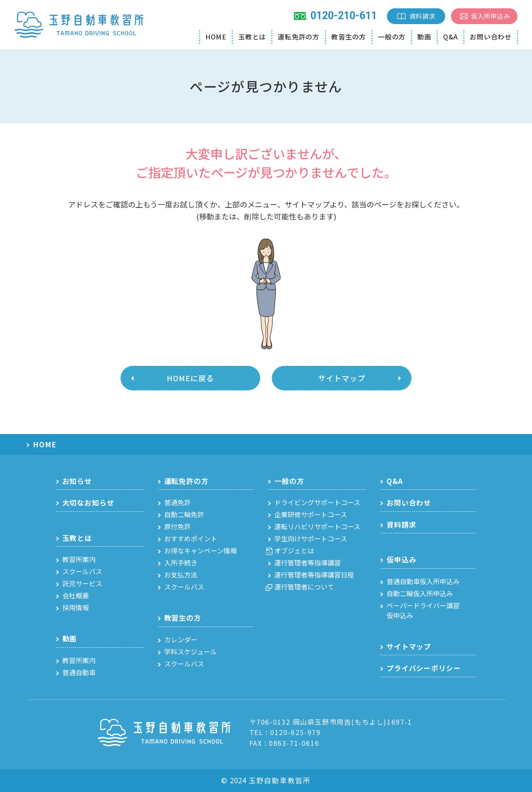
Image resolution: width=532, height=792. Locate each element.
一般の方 (392, 37)
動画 (424, 37)
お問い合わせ (491, 37)
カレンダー (181, 639)
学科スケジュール (191, 651)
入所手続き (181, 563)
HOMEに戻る (190, 378)
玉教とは (252, 37)
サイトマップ (341, 378)
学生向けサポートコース (311, 538)
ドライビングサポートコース (317, 502)
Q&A (451, 37)
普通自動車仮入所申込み (423, 581)
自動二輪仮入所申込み (420, 593)
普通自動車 (79, 672)
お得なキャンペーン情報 (201, 550)
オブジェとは (294, 550)
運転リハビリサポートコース (317, 526)
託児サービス (82, 583)
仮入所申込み (491, 16)
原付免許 (177, 526)
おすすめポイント (191, 538)
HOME (216, 37)
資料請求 (422, 16)
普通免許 (177, 502)
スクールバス (82, 571)
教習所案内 (79, 559)
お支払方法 (181, 575)
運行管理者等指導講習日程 (314, 575)
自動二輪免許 (184, 514)
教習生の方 (349, 37)
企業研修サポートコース (311, 514)
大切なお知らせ (88, 502)
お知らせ (77, 481)
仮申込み (401, 559)
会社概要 (76, 595)
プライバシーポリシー (424, 668)
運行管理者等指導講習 (308, 563)
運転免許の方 (299, 37)
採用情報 (76, 607)
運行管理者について (304, 587)
